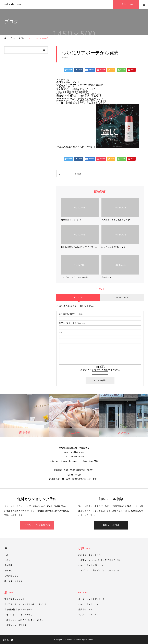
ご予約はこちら (11, 576)
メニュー (8, 560)
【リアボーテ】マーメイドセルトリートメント (26, 604)
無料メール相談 (111, 525)
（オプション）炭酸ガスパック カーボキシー (99, 570)
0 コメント (78, 297)
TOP (6, 555)
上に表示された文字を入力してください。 (100, 370)
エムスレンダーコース (88, 615)
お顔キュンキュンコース (89, 555)
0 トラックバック (122, 297)
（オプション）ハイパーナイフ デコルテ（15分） (101, 560)
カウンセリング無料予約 (37, 525)
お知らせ (8, 570)
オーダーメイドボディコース (91, 599)
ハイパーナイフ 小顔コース (91, 565)
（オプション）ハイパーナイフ (18, 615)
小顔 (84, 548)
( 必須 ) (71, 314)
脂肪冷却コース (85, 609)
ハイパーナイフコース (88, 604)
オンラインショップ (13, 581)
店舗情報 (8, 565)
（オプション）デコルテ (15, 625)
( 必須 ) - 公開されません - (72, 323)
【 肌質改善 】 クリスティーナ (18, 609)
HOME (6, 548)
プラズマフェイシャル (14, 599)
